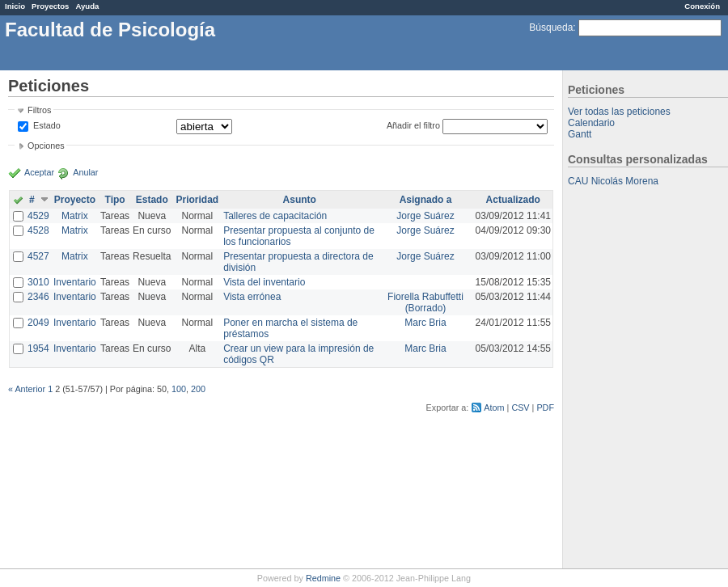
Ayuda (87, 6)
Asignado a (426, 200)
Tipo (115, 200)
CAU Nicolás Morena (613, 181)
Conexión (702, 6)
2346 (38, 297)
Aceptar (39, 172)
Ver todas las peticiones (619, 112)
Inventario (75, 282)
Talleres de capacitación (275, 216)
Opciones (46, 146)
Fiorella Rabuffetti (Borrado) (425, 302)
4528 (38, 230)
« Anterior (27, 389)
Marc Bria (425, 323)
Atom (494, 408)
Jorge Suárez (425, 216)
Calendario (591, 123)
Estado (47, 125)
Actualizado (513, 200)
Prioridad (197, 200)
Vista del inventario (264, 282)
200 (198, 389)
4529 (38, 216)
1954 (38, 348)
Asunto (300, 200)
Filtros (39, 110)
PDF (545, 408)
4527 (38, 256)
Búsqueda (551, 27)
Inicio (15, 6)
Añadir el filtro (413, 125)
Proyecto (75, 200)
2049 (38, 323)
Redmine (323, 578)
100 (179, 389)
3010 (38, 282)
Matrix (75, 216)
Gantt (580, 134)
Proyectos (50, 6)
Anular (85, 172)
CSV (520, 408)
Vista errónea (252, 297)
